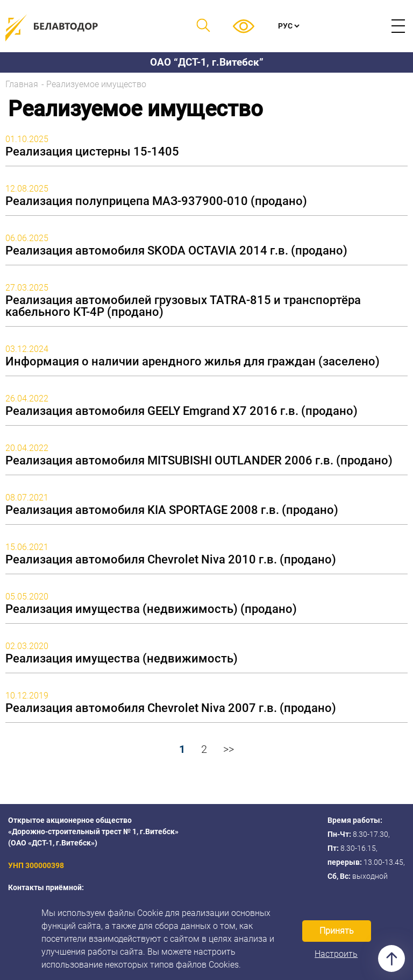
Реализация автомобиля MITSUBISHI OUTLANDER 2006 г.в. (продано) (199, 461)
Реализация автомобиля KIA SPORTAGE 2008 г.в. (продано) (172, 510)
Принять (337, 931)
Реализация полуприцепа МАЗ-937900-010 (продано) (156, 201)
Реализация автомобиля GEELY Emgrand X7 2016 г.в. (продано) (181, 411)
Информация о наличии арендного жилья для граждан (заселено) (193, 362)
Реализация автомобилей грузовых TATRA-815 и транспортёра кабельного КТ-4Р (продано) (183, 306)
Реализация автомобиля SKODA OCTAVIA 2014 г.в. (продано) (176, 251)
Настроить (336, 954)
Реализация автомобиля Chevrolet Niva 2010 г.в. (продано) (171, 560)
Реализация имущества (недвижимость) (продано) (151, 609)
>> (229, 749)
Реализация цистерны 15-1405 (92, 152)
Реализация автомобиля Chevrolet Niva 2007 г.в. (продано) (171, 708)
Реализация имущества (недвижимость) (122, 659)
